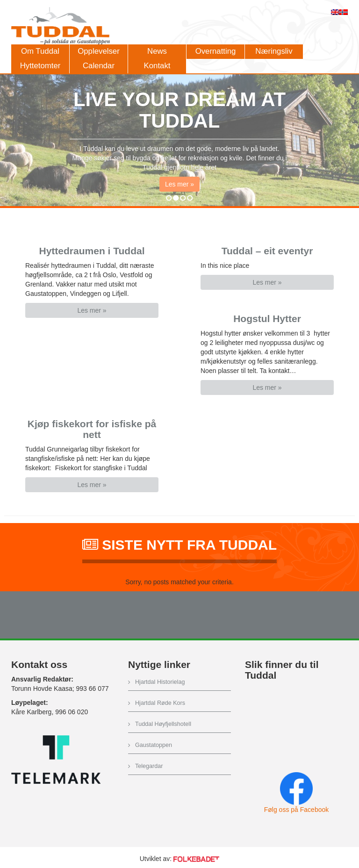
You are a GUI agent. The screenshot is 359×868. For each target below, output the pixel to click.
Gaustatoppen (154, 745)
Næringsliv (274, 51)
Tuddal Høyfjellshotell (163, 724)
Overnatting (216, 51)
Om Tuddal (40, 51)
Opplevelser (99, 51)
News (157, 51)
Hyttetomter (40, 66)
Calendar (99, 66)
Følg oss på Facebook (297, 810)
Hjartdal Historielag (160, 682)
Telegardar (149, 766)
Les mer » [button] (179, 187)
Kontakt (157, 66)
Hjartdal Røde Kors (160, 703)
